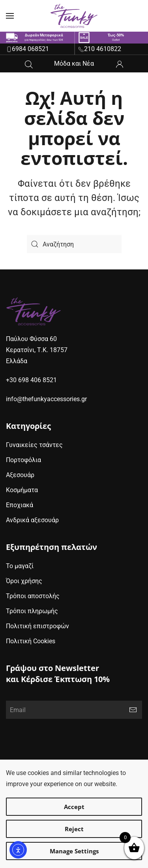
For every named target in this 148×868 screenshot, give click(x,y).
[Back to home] (74, 16)
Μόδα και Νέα (74, 63)
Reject (74, 829)
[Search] (74, 244)
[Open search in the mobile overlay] (29, 63)
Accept (74, 807)
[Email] (74, 710)
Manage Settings (74, 851)
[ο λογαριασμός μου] (120, 63)
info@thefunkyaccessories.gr (46, 399)
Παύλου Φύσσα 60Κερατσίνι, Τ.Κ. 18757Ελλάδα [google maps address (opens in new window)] (37, 350)
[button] (10, 16)
